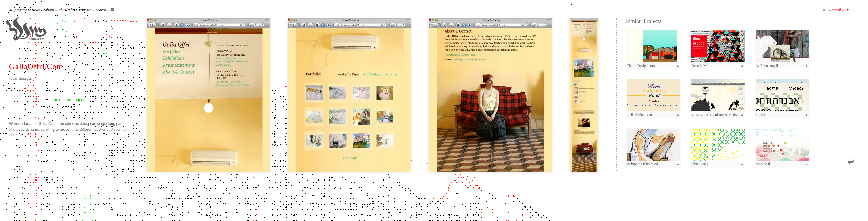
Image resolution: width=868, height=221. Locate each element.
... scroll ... (837, 10)
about (50, 10)
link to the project (69, 100)
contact (85, 10)
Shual (26, 29)
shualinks (67, 10)
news (36, 10)
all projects (18, 10)
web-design (20, 78)
